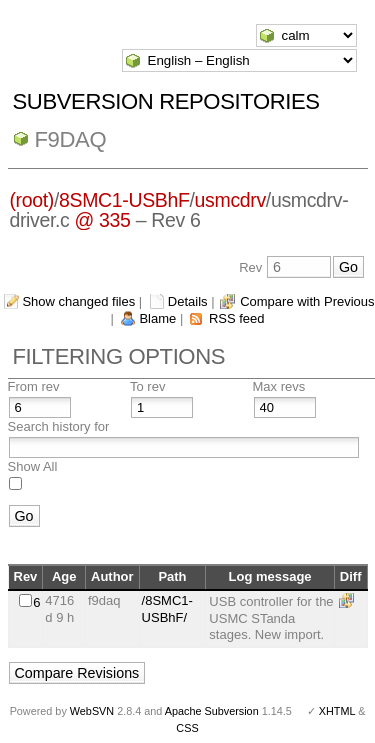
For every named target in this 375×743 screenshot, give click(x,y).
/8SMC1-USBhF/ (167, 609)
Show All (33, 466)
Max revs (279, 386)
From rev (34, 386)
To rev (147, 386)
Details (188, 301)
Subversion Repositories (166, 101)
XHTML (337, 711)
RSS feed (237, 318)
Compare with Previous (307, 301)
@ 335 (103, 220)
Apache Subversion (212, 711)
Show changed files (78, 301)
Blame (157, 318)
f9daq (71, 139)
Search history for (59, 426)
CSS (187, 728)
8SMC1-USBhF (124, 200)
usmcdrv (230, 200)
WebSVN (92, 711)
